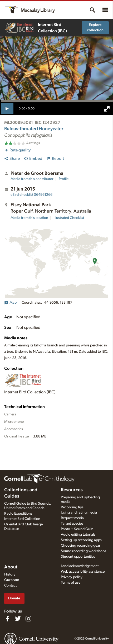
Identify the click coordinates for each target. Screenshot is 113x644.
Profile (64, 179)
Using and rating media (79, 513)
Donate (14, 598)
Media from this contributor (32, 179)
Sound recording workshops (83, 551)
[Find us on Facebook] (7, 619)
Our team (12, 580)
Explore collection (95, 28)
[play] (7, 108)
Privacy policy (72, 577)
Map (10, 303)
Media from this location (29, 218)
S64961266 (31, 195)
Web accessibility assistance (83, 572)
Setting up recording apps (81, 540)
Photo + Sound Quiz (77, 529)
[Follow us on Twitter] (18, 619)
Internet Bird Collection (22, 519)
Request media (72, 518)
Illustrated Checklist (69, 218)
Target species (72, 524)
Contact (10, 585)
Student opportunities (78, 557)
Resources (72, 490)
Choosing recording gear (81, 546)
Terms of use (71, 583)
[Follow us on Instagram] (28, 619)
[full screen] (107, 109)
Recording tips (72, 507)
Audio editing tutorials (78, 535)
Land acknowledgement (80, 566)
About (11, 567)
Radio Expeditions (18, 514)
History (10, 574)
